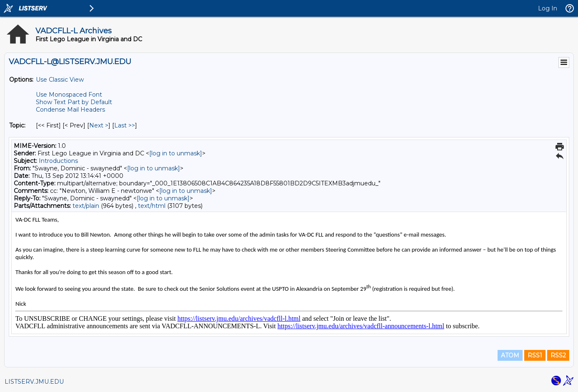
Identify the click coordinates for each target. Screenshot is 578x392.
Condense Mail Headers (70, 110)
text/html (152, 206)
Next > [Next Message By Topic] (99, 125)
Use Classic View (60, 80)
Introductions (58, 161)
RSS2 (558, 355)
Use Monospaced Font (69, 95)
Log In (548, 8)
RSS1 (535, 355)
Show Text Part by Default (74, 102)
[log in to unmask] (176, 153)
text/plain (86, 206)
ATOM (510, 355)
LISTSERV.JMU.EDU (34, 382)
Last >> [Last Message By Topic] (125, 125)
